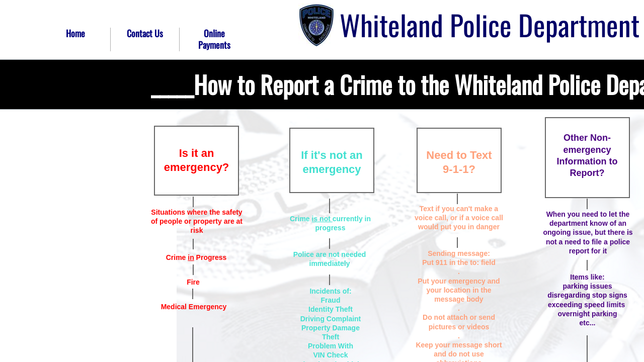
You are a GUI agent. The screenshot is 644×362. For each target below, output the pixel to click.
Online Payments (214, 39)
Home (75, 33)
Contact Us (145, 33)
